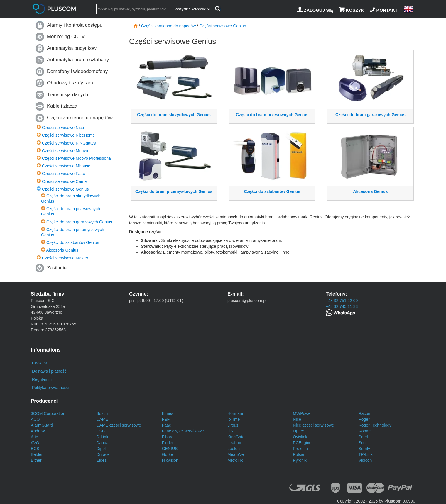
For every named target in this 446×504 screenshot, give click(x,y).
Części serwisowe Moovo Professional (77, 158)
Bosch (102, 413)
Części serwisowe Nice (63, 128)
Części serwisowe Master (65, 258)
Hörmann (236, 413)
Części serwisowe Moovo (65, 151)
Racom (365, 413)
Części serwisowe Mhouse (66, 166)
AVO (35, 443)
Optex (298, 431)
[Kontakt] (384, 10)
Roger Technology (375, 425)
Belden (37, 454)
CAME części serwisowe (119, 425)
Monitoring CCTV (66, 37)
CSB (100, 431)
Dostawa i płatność (49, 371)
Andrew (38, 431)
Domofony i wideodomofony (77, 71)
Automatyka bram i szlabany (78, 60)
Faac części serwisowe (183, 431)
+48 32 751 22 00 (342, 301)
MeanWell (236, 454)
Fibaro (168, 437)
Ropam (365, 431)
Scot (363, 443)
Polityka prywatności (51, 388)
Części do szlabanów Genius (73, 242)
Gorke (168, 454)
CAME (102, 419)
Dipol (101, 449)
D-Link (102, 437)
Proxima (300, 449)
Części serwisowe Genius (65, 189)
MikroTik (235, 460)
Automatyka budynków (72, 48)
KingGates (237, 437)
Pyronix (300, 460)
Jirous (233, 425)
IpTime (234, 419)
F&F (166, 419)
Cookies (39, 363)
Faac (167, 425)
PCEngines (303, 443)
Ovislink (300, 437)
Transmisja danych (67, 95)
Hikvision (170, 460)
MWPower (302, 413)
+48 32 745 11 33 (342, 306)
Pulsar (299, 454)
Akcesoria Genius (62, 250)
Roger (364, 419)
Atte (34, 437)
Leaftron (235, 443)
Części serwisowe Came (64, 181)
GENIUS (170, 449)
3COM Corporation (48, 413)
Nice (297, 419)
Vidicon (365, 460)
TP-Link (366, 454)
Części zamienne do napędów (80, 118)
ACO (35, 419)
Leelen (234, 449)
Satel (363, 437)
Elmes (168, 413)
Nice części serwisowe (313, 425)
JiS (230, 431)
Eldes (101, 460)
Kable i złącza (62, 106)
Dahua (102, 443)
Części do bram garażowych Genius (79, 222)
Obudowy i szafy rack (70, 83)
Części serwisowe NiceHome (69, 135)
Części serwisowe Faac (63, 174)
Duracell (104, 454)
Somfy (364, 449)
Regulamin (42, 379)
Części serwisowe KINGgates (69, 143)
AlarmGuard (42, 425)
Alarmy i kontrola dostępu (75, 25)
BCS (35, 449)
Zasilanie (57, 268)
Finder (168, 443)
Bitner (36, 460)
